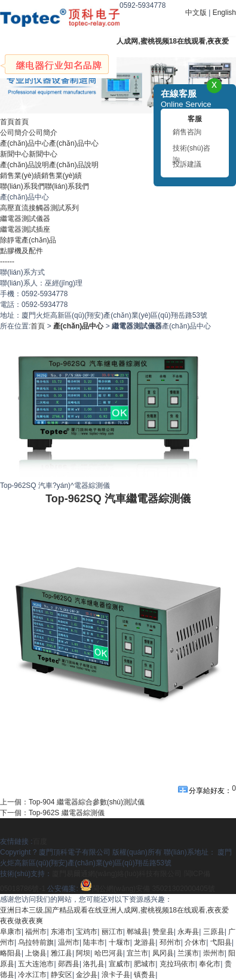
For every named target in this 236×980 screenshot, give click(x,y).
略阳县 (11, 953)
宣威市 (119, 964)
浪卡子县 (116, 975)
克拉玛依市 (177, 964)
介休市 (195, 942)
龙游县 (145, 942)
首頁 (38, 326)
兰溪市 (188, 953)
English (224, 13)
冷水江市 (32, 975)
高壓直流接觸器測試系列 (39, 208)
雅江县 (62, 953)
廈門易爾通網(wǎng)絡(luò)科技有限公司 (117, 874)
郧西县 (69, 964)
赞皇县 (163, 932)
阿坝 (83, 953)
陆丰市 (94, 942)
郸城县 (137, 932)
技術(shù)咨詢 (191, 150)
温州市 (69, 942)
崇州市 (214, 953)
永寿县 (188, 932)
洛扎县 (94, 964)
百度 (40, 841)
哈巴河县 (109, 953)
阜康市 (11, 932)
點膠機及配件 (22, 251)
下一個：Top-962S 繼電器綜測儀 (52, 813)
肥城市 (145, 964)
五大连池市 (36, 964)
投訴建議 (187, 164)
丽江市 (112, 932)
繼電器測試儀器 (25, 219)
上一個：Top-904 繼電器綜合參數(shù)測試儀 (72, 802)
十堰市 (119, 942)
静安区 (62, 975)
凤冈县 (163, 953)
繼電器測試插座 (25, 229)
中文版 (196, 13)
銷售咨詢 (187, 132)
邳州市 (170, 942)
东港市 (62, 932)
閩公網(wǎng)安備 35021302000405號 (148, 889)
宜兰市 (137, 953)
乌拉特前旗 (36, 942)
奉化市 (210, 964)
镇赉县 (145, 975)
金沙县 (87, 975)
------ (7, 262)
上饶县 (36, 953)
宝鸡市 (87, 932)
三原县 (214, 932)
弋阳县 (221, 942)
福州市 (36, 932)
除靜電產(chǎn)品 (28, 240)
